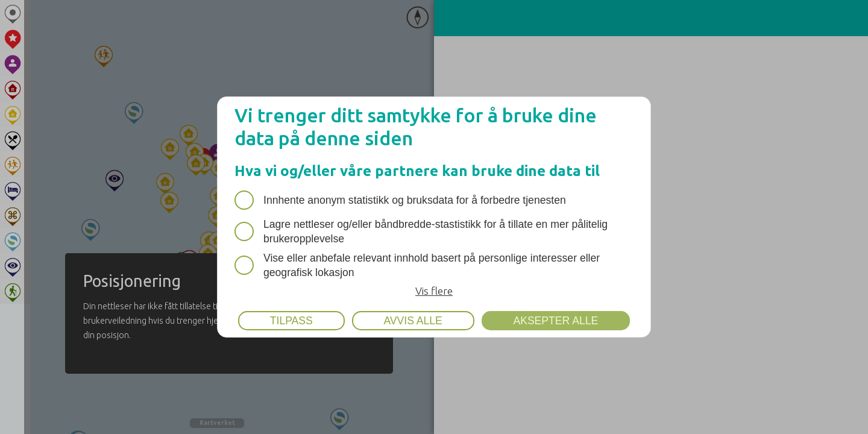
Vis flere (434, 291)
